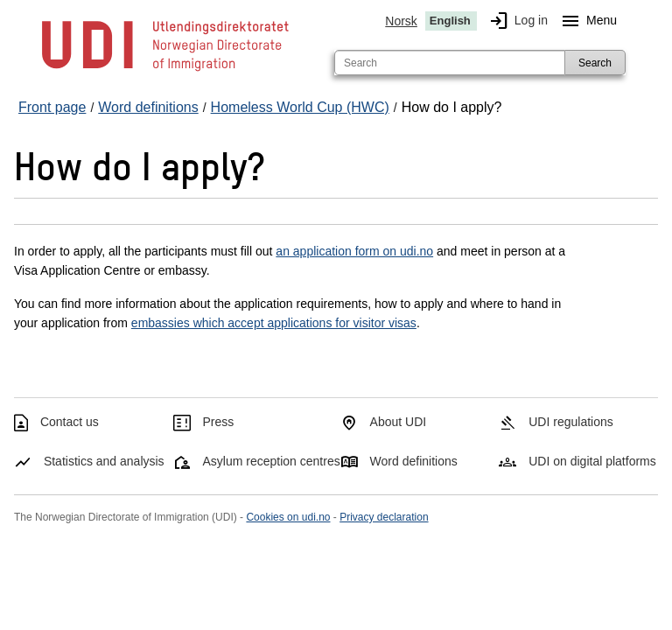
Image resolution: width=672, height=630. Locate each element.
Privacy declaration (384, 517)
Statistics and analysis (104, 461)
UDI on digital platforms (592, 461)
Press (219, 422)
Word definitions (414, 461)
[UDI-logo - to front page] (165, 70)
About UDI (399, 422)
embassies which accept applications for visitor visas (274, 323)
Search (595, 63)
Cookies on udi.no (288, 517)
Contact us (70, 422)
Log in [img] (515, 21)
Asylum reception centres (272, 461)
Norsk (401, 21)
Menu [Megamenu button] (586, 21)
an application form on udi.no (354, 251)
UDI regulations (571, 422)
